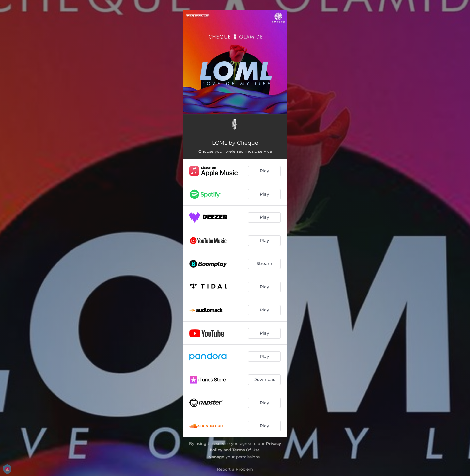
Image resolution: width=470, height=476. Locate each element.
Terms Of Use (246, 450)
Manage (216, 457)
